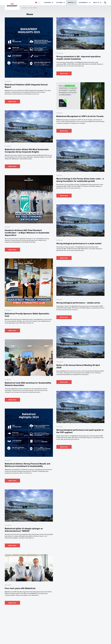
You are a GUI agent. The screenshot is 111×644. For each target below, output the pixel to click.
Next (61, 609)
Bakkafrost (25, 8)
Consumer (47, 3)
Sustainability (83, 3)
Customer (59, 3)
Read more (12, 102)
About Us (96, 3)
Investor (71, 3)
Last (65, 609)
